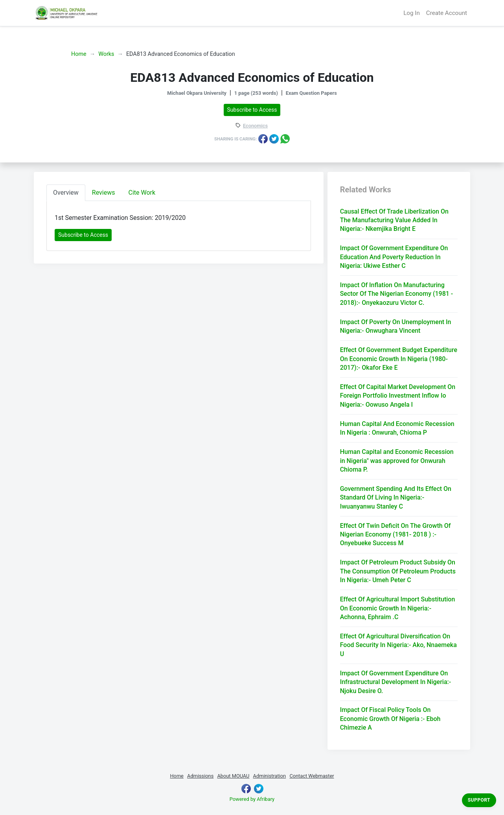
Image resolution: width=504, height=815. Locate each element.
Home (79, 54)
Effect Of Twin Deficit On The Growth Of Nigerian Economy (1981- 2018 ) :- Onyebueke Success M (395, 535)
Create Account (447, 13)
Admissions (200, 776)
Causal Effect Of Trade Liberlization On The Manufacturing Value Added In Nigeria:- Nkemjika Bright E (394, 220)
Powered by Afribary (252, 799)
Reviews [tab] (104, 193)
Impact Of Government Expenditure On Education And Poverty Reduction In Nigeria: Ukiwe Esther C (394, 257)
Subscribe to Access (252, 110)
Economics (255, 126)
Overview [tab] (66, 193)
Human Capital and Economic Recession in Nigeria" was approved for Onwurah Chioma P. (397, 461)
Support (479, 800)
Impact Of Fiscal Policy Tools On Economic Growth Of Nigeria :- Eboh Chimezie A (390, 719)
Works (106, 54)
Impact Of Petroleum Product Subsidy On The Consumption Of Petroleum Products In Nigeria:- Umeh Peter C (398, 571)
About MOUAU (233, 776)
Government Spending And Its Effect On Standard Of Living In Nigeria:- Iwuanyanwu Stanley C (396, 498)
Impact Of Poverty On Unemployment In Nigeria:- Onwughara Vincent (396, 326)
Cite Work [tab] (142, 193)
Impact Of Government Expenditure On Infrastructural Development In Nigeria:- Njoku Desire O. (396, 682)
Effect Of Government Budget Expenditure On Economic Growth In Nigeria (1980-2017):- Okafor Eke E (399, 359)
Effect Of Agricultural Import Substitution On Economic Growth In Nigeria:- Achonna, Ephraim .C (398, 608)
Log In (412, 13)
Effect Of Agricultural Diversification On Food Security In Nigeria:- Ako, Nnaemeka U (398, 645)
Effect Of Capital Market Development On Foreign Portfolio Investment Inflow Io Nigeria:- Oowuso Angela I (398, 396)
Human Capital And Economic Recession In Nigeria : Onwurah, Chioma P (397, 428)
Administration (270, 776)
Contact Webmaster (312, 776)
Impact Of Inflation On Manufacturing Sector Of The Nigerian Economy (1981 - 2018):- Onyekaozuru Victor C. (397, 294)
